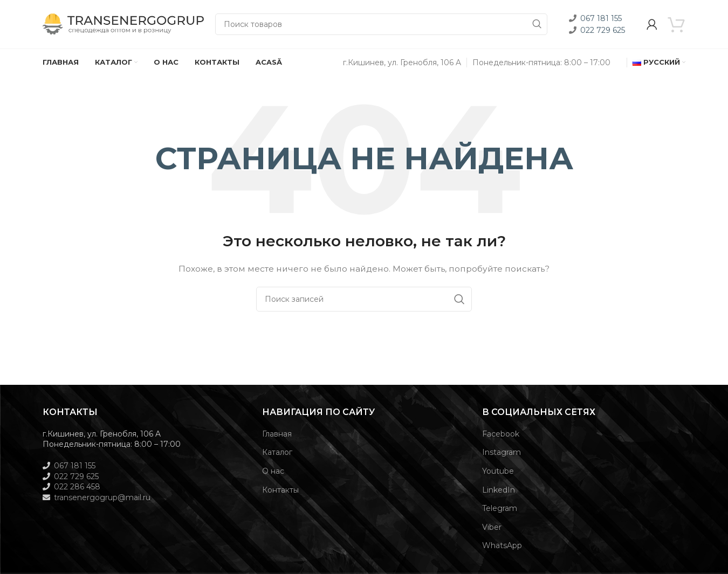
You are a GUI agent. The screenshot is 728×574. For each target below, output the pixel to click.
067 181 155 (601, 18)
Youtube (498, 471)
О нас (273, 471)
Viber (492, 527)
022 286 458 (77, 487)
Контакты (280, 490)
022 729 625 (603, 30)
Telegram (500, 508)
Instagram (502, 452)
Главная (277, 434)
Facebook (501, 434)
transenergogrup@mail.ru (102, 497)
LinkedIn (499, 490)
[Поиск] (381, 24)
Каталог (277, 452)
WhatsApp (502, 545)
